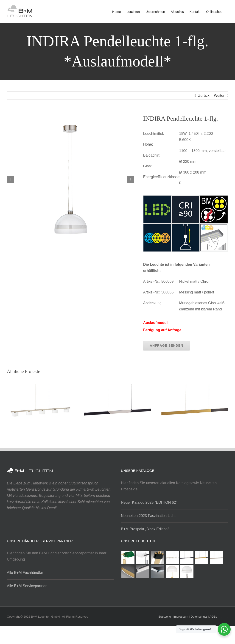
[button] (10, 180)
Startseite (165, 617)
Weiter (219, 95)
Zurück (204, 95)
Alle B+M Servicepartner (27, 586)
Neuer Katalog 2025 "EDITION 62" (149, 502)
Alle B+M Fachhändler (25, 573)
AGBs (213, 617)
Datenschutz (199, 617)
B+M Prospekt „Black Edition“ (145, 529)
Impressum (181, 617)
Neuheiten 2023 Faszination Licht (148, 516)
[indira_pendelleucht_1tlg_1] (71, 117)
